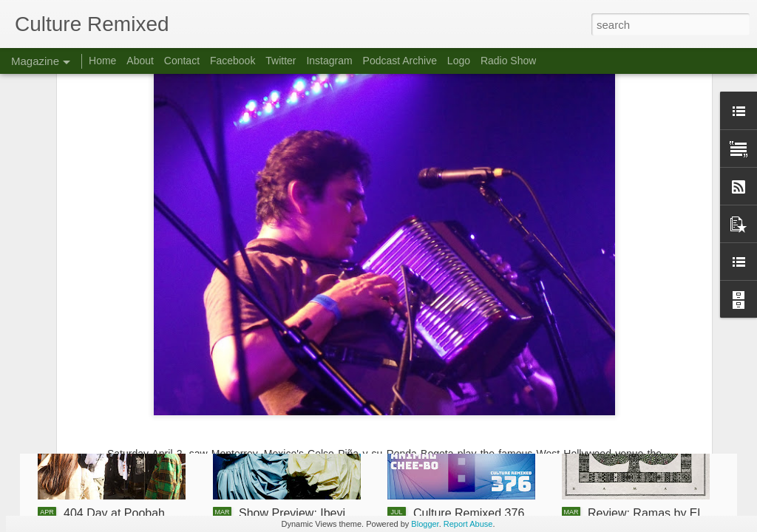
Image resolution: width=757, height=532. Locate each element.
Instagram (329, 61)
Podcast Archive (400, 61)
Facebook (232, 61)
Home (102, 61)
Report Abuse (468, 524)
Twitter (281, 61)
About (140, 61)
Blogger (425, 524)
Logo (459, 61)
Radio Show (509, 61)
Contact (182, 61)
